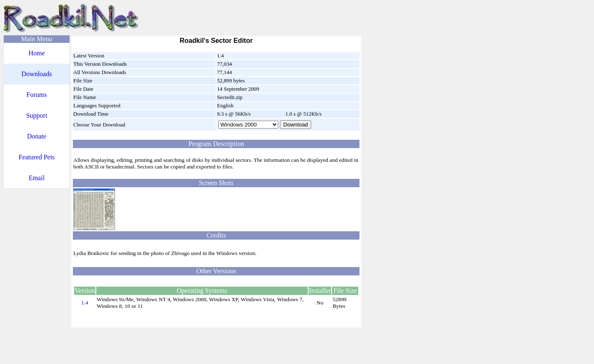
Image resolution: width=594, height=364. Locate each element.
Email (37, 178)
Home (36, 53)
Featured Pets (37, 157)
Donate (37, 136)
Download (296, 125)
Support (37, 115)
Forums (37, 95)
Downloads (37, 74)
